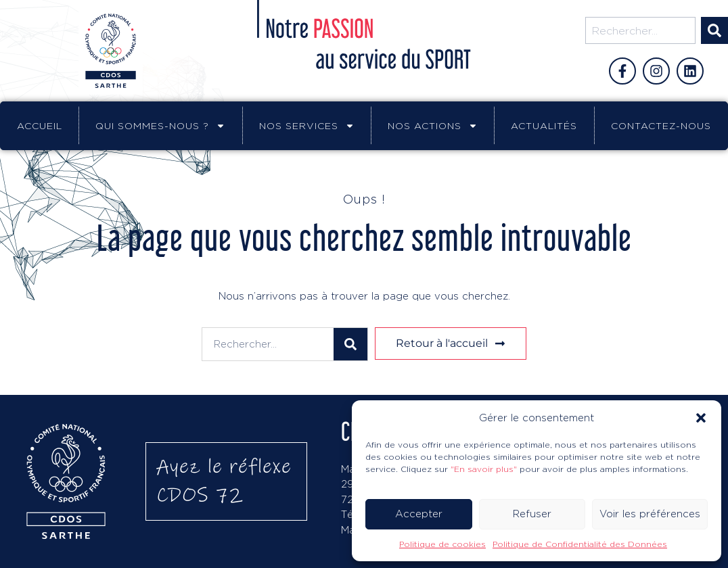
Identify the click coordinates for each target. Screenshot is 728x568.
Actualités (544, 125)
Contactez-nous (661, 125)
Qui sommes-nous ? (160, 126)
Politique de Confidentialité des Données (580, 544)
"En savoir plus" (484, 469)
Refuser (532, 514)
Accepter (419, 514)
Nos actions (433, 126)
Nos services (307, 126)
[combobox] (640, 30)
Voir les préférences (650, 514)
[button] (701, 418)
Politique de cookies (442, 544)
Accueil (40, 125)
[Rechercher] (714, 30)
